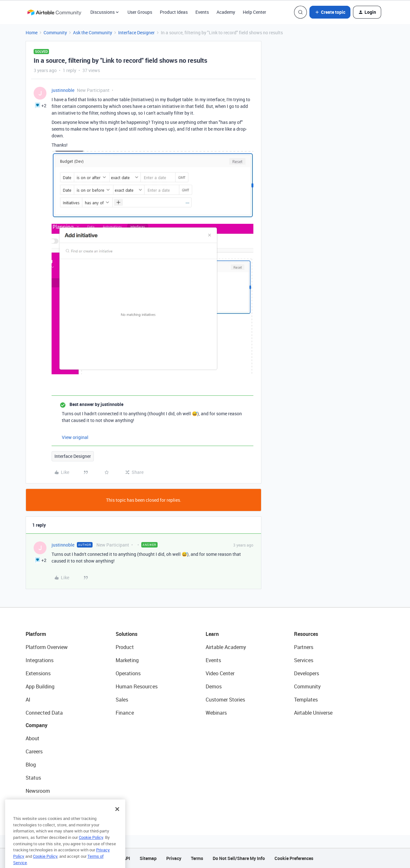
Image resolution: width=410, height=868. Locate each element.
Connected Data (44, 713)
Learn (212, 634)
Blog (31, 765)
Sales (122, 700)
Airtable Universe (313, 713)
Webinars (216, 713)
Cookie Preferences (294, 858)
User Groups (140, 12)
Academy (226, 12)
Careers (34, 751)
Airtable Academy (226, 647)
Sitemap (148, 858)
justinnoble (63, 90)
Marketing (127, 660)
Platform (36, 634)
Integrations (40, 660)
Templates (306, 700)
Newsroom (38, 791)
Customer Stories (225, 700)
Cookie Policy (91, 847)
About (33, 738)
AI (28, 700)
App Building (40, 686)
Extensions (38, 673)
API (127, 858)
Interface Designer (136, 32)
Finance (125, 713)
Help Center (254, 12)
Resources (306, 634)
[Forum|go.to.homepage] (54, 12)
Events (202, 12)
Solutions (127, 634)
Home (32, 32)
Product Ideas (174, 12)
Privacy (174, 858)
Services (304, 660)
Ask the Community (93, 32)
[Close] (117, 819)
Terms (197, 858)
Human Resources (137, 686)
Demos (214, 686)
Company (37, 725)
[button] (330, 12)
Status (33, 778)
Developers (307, 673)
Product (125, 647)
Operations (128, 673)
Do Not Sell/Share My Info (239, 858)
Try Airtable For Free (48, 804)
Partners (304, 647)
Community (55, 32)
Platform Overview (47, 647)
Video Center (220, 673)
